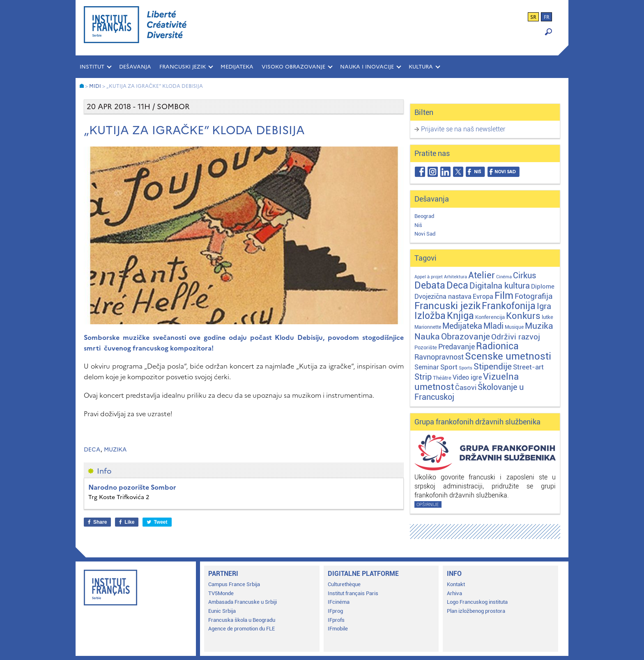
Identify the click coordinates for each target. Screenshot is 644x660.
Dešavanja (135, 67)
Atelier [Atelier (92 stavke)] (482, 275)
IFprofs (336, 620)
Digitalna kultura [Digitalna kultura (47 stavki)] (500, 286)
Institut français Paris (353, 593)
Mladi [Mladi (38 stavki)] (493, 326)
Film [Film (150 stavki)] (504, 296)
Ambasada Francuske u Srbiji (243, 602)
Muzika (115, 450)
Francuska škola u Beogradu (242, 620)
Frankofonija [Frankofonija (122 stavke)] (509, 306)
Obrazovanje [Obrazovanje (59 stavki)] (466, 337)
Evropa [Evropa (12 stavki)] (483, 297)
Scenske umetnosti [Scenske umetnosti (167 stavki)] (508, 356)
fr (547, 17)
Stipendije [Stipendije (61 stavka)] (493, 367)
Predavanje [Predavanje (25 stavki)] (457, 347)
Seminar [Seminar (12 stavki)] (427, 367)
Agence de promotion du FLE (241, 629)
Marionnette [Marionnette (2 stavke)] (428, 327)
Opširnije (428, 505)
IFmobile (338, 629)
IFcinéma (339, 602)
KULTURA (421, 67)
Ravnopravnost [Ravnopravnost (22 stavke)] (439, 357)
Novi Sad (425, 234)
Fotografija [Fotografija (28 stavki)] (534, 296)
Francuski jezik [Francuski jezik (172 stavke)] (447, 306)
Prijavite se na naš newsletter (463, 129)
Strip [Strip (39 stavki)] (423, 377)
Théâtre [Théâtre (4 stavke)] (442, 378)
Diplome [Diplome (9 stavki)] (543, 286)
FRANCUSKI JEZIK (183, 67)
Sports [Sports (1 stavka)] (466, 368)
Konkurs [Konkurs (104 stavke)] (523, 316)
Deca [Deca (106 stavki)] (457, 285)
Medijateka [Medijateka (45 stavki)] (462, 326)
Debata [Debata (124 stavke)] (430, 285)
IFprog (335, 611)
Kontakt (456, 584)
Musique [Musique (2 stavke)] (514, 327)
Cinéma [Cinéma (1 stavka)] (504, 277)
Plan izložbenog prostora (476, 611)
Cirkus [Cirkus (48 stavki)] (524, 275)
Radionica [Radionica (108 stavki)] (497, 346)
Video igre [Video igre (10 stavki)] (467, 377)
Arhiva (454, 593)
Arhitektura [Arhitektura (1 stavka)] (455, 277)
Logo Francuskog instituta (477, 602)
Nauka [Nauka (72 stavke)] (427, 336)
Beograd (424, 216)
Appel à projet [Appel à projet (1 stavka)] (429, 277)
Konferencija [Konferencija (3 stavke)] (490, 317)
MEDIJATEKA (237, 67)
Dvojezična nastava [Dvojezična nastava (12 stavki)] (443, 297)
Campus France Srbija (234, 584)
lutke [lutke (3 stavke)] (547, 317)
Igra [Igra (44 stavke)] (544, 306)
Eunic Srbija (222, 611)
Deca (92, 450)
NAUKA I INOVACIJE (367, 67)
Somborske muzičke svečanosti (135, 337)
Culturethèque (344, 584)
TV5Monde (221, 593)
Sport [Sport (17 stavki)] (449, 367)
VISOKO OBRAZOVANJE (293, 67)
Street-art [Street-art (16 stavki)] (528, 367)
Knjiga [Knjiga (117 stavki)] (460, 316)
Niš (418, 225)
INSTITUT (92, 67)
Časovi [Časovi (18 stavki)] (466, 387)
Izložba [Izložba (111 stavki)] (430, 316)
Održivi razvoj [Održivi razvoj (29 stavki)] (516, 337)
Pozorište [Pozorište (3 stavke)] (426, 347)
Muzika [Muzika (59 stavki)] (539, 326)
